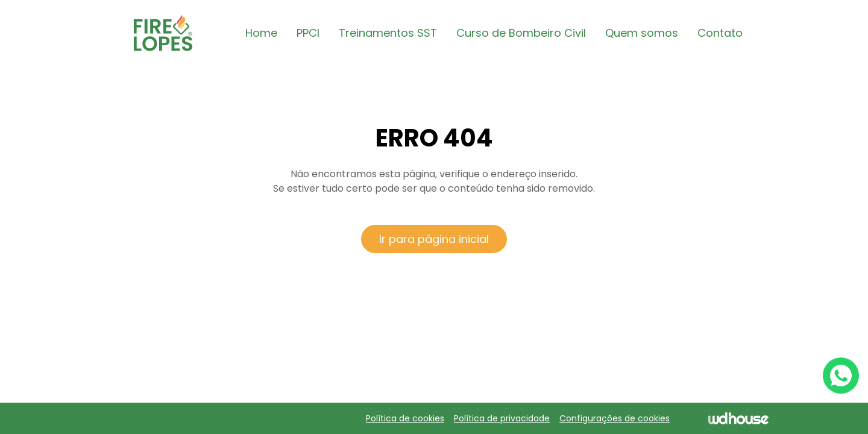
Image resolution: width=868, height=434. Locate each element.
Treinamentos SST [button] (388, 33)
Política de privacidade (502, 418)
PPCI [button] (308, 33)
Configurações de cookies (615, 418)
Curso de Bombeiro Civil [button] (521, 33)
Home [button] (261, 33)
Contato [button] (720, 33)
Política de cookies (405, 418)
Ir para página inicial (434, 239)
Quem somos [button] (642, 33)
